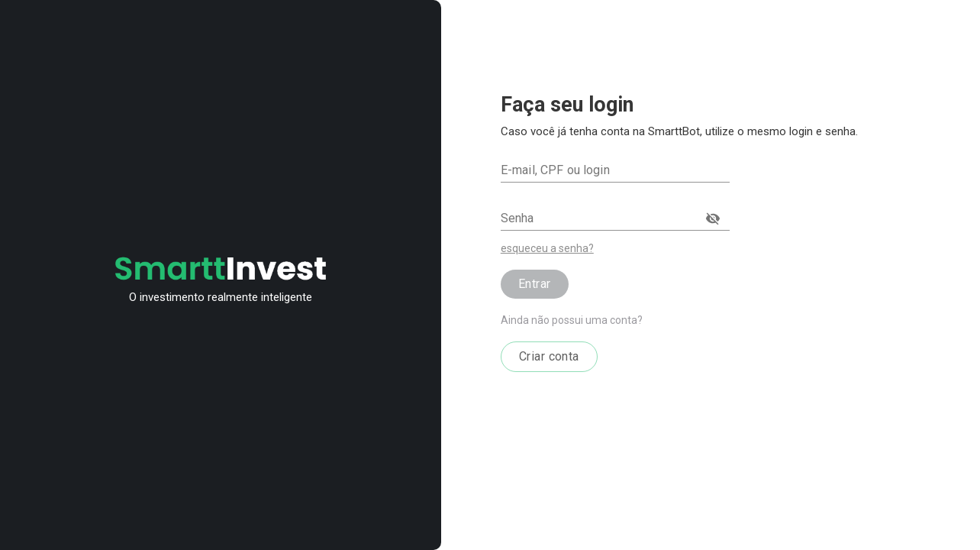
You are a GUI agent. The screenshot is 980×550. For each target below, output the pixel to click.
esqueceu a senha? (547, 248)
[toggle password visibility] (713, 218)
